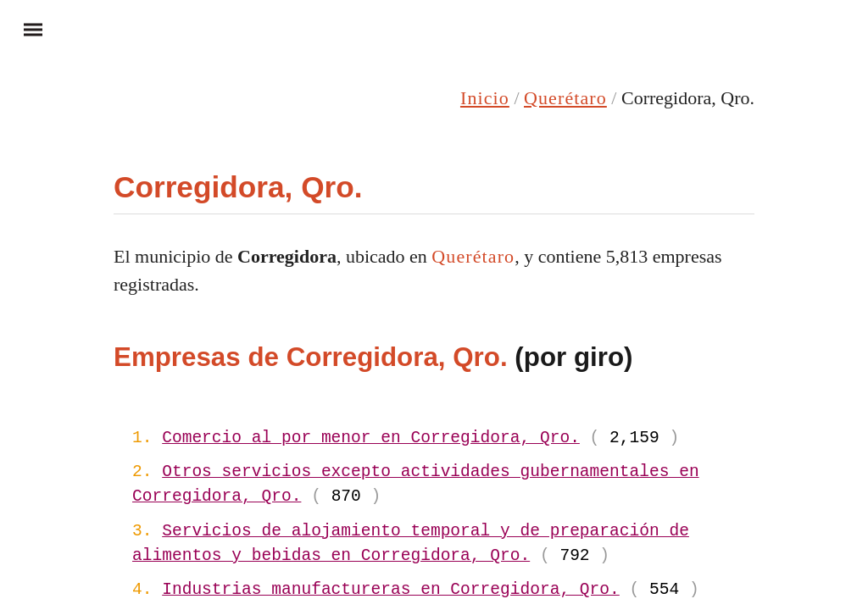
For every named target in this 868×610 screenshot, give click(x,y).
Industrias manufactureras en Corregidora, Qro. (391, 590)
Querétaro (565, 98)
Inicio (485, 98)
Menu (25, 29)
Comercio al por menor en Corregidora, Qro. (371, 438)
